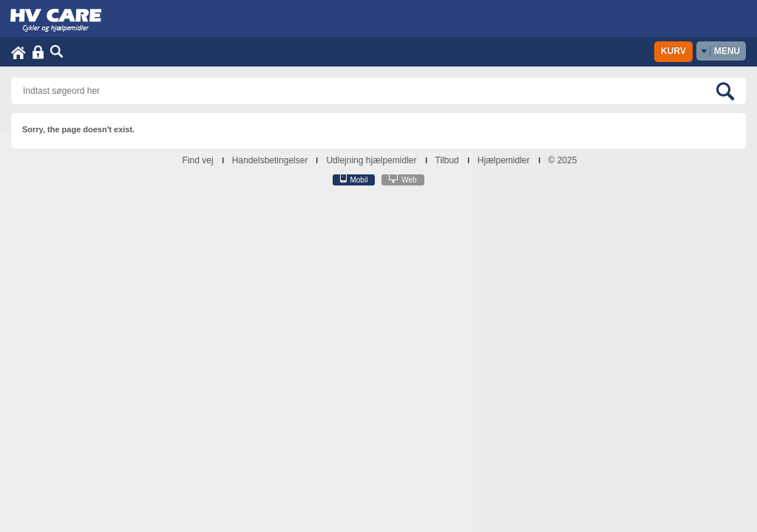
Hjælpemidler (504, 160)
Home (18, 52)
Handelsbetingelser (270, 160)
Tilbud (447, 160)
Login (38, 52)
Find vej (198, 160)
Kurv (673, 51)
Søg (57, 52)
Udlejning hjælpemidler (371, 160)
